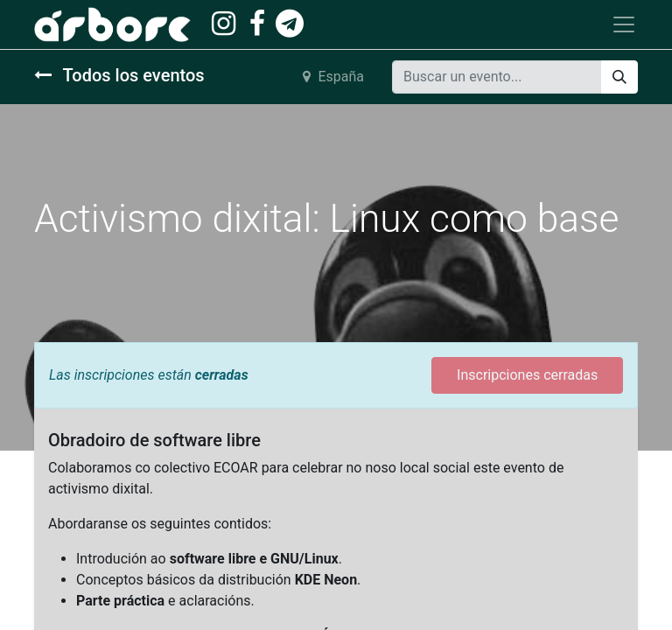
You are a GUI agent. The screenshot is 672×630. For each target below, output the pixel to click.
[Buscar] (619, 77)
